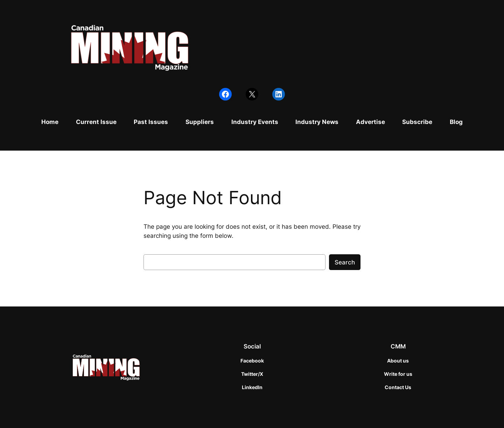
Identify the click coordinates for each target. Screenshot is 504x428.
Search (345, 262)
